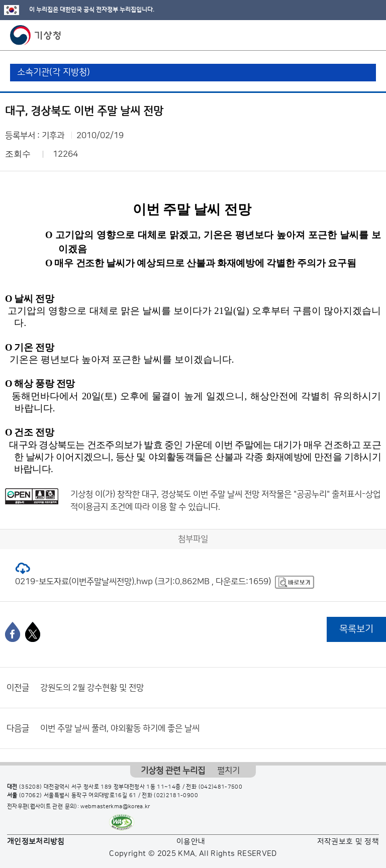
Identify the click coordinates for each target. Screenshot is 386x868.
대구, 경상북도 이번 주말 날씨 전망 (201, 494)
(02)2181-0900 (176, 796)
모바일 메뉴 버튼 (370, 35)
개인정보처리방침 (36, 842)
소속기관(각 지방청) (54, 72)
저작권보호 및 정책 (348, 842)
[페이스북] (13, 632)
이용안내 (191, 842)
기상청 (36, 35)
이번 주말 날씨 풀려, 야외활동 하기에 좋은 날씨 (120, 728)
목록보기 (356, 629)
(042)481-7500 (221, 787)
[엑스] (33, 632)
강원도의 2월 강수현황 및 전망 (92, 688)
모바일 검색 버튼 (354, 35)
